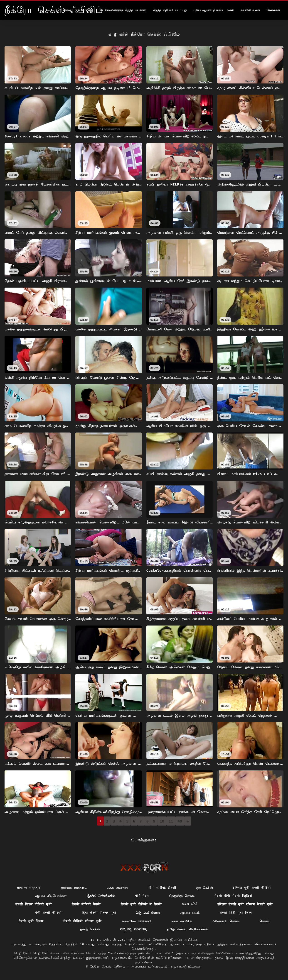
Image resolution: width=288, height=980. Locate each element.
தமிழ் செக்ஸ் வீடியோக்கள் (187, 929)
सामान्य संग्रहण (29, 888)
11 (171, 821)
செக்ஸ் (264, 921)
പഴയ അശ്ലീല (182, 921)
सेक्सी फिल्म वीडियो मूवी (34, 904)
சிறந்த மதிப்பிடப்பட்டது (170, 10)
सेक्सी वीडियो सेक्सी (86, 904)
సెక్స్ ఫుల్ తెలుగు (148, 913)
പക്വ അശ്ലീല (117, 888)
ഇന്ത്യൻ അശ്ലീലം (74, 888)
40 (180, 821)
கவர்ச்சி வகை (250, 10)
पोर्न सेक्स (142, 896)
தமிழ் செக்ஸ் (90, 929)
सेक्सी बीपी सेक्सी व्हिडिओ (234, 896)
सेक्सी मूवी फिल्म (31, 921)
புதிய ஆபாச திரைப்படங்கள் (214, 10)
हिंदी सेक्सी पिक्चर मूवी (99, 913)
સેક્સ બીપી (190, 904)
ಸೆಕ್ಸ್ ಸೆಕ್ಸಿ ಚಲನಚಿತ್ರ (133, 929)
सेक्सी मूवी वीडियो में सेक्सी (141, 904)
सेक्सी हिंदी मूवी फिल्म (236, 913)
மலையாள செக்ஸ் (226, 921)
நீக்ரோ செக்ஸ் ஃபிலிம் (108, 966)
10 (162, 821)
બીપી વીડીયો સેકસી (162, 888)
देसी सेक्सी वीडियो (49, 913)
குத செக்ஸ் (205, 888)
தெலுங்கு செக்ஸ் (182, 896)
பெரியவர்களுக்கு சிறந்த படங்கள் (123, 10)
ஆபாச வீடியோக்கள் (51, 896)
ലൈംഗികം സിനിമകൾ (136, 921)
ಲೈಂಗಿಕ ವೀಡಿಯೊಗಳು (101, 896)
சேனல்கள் (273, 10)
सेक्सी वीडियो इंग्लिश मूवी (82, 921)
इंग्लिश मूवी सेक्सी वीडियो (252, 888)
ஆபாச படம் (190, 913)
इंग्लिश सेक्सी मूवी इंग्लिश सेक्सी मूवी (245, 904)
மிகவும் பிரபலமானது (78, 10)
